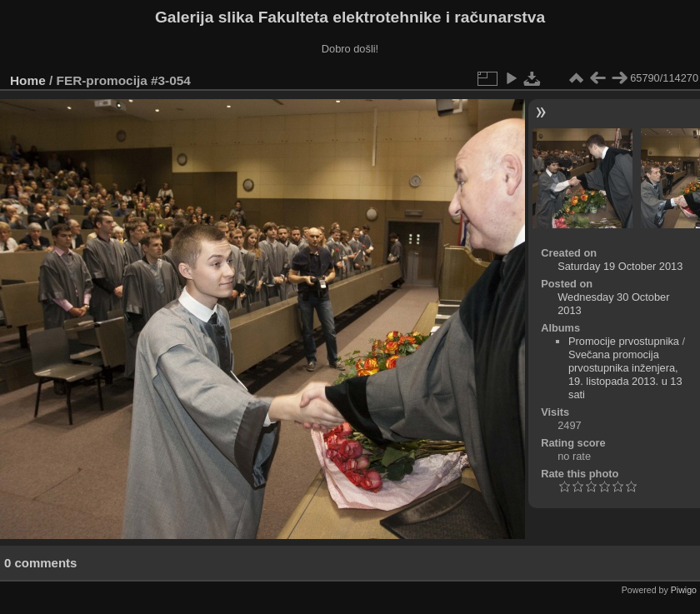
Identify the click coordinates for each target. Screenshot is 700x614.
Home (28, 80)
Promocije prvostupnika (624, 341)
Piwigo (684, 590)
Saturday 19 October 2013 (620, 266)
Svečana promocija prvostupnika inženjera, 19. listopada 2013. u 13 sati (625, 374)
